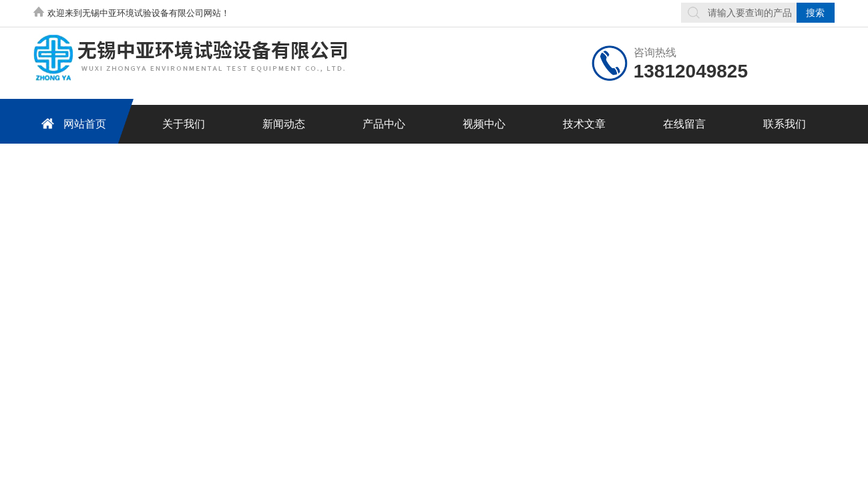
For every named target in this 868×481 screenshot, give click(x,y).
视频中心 (484, 124)
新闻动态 (284, 124)
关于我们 (184, 124)
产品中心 (384, 124)
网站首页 (71, 123)
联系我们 (785, 124)
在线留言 (684, 124)
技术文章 (584, 124)
